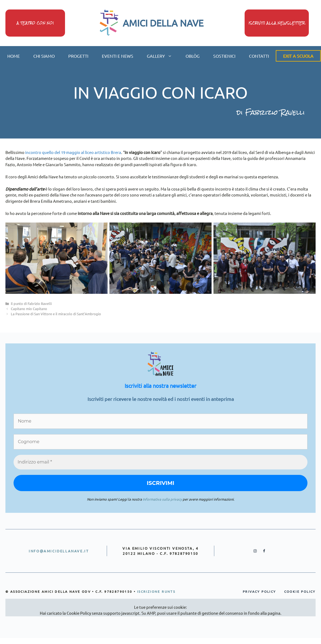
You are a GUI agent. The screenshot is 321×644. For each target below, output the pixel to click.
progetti (78, 56)
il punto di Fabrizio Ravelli (31, 303)
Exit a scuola (298, 56)
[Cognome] (160, 442)
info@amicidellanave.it (59, 551)
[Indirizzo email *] (160, 462)
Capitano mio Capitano (29, 309)
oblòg (193, 56)
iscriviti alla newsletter (277, 23)
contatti (259, 56)
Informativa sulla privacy (162, 499)
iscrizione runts (156, 591)
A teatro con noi (35, 23)
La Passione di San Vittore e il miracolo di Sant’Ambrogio (56, 314)
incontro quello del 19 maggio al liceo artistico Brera (73, 152)
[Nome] (160, 421)
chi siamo (44, 56)
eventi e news (118, 56)
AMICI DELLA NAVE (163, 23)
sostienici (224, 56)
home (14, 56)
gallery (163, 56)
